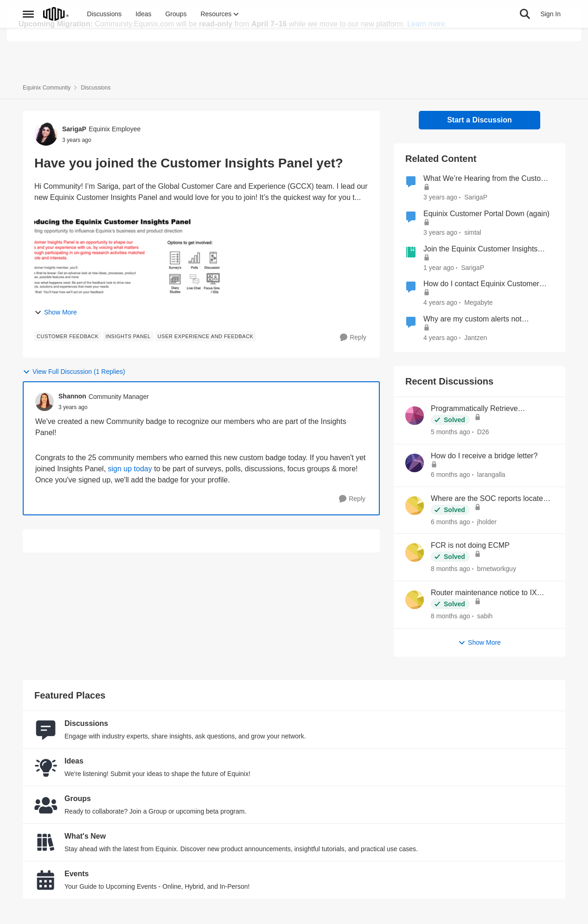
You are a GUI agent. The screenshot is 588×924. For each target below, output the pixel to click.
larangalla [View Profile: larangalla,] (491, 475)
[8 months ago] (451, 569)
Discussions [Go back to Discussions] (96, 88)
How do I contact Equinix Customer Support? (481, 284)
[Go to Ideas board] (46, 767)
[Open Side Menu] (28, 62)
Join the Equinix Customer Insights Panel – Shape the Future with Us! (480, 250)
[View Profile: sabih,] (415, 600)
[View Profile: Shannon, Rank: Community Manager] (45, 402)
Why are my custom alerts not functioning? (473, 320)
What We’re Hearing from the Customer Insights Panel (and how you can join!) (489, 179)
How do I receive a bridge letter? (484, 456)
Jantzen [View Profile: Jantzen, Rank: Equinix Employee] (476, 338)
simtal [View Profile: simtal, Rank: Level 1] (473, 232)
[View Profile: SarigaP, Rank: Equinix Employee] (46, 134)
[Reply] (353, 337)
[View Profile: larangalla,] (415, 463)
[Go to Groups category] (46, 805)
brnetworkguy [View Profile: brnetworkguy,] (497, 569)
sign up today (130, 469)
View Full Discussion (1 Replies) (74, 372)
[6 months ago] (451, 475)
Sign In (550, 62)
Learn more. (427, 24)
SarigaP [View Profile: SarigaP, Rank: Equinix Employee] (74, 129)
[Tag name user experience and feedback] (206, 336)
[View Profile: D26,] (415, 416)
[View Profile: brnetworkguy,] (415, 552)
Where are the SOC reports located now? (489, 499)
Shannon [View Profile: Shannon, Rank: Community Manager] (72, 396)
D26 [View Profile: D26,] (483, 432)
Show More (56, 312)
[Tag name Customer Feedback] (68, 336)
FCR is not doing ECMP (470, 545)
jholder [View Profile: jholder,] (487, 521)
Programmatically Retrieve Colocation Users (474, 409)
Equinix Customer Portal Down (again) (486, 214)
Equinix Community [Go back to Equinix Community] (47, 88)
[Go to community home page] (56, 62)
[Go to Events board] (46, 880)
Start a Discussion (479, 120)
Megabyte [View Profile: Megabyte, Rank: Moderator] (478, 302)
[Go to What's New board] (46, 842)
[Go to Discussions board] (46, 730)
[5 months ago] (451, 432)
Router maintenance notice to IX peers (484, 593)
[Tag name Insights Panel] (128, 336)
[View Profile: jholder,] (415, 506)
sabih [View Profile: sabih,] (485, 616)
